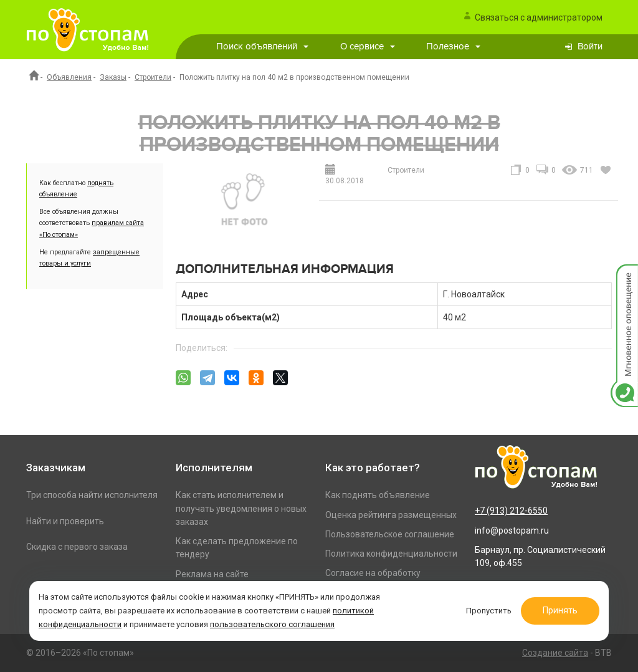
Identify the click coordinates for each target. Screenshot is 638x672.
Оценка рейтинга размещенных (391, 515)
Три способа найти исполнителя (92, 495)
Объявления (69, 77)
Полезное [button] (453, 46)
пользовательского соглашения (272, 624)
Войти (590, 46)
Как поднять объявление (378, 495)
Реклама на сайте (212, 574)
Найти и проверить (65, 521)
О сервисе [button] (368, 46)
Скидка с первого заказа (77, 547)
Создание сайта (555, 653)
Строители (153, 77)
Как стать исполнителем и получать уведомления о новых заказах (241, 508)
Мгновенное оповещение (624, 277)
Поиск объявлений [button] (262, 46)
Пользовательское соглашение (390, 534)
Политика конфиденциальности (391, 554)
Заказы (113, 77)
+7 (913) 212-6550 (511, 511)
